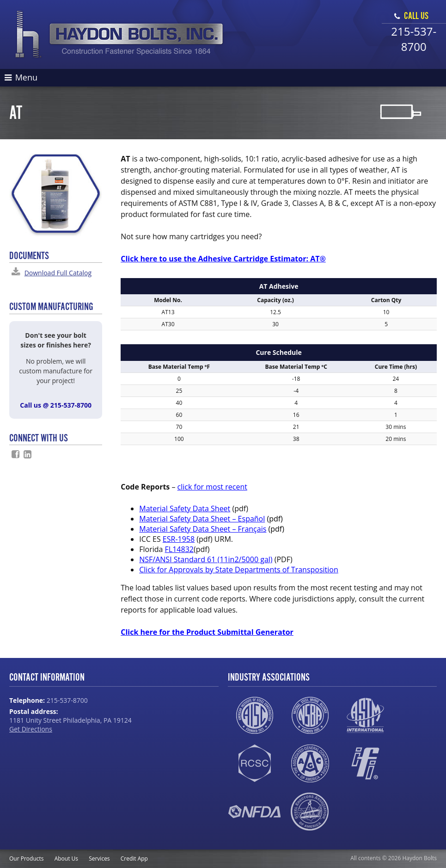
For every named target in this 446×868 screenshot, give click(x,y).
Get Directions (31, 729)
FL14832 (179, 549)
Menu (21, 77)
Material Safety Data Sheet (185, 508)
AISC (254, 715)
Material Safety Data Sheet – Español (202, 519)
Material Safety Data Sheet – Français (203, 529)
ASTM (365, 715)
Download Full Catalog (58, 273)
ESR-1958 (179, 539)
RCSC (254, 763)
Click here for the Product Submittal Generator (207, 632)
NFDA (254, 812)
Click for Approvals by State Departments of (239, 570)
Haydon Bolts (119, 34)
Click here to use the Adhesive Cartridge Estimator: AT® (223, 259)
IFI (365, 763)
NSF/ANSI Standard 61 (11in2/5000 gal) (206, 559)
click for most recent (212, 487)
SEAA (310, 812)
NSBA (310, 715)
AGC (310, 763)
